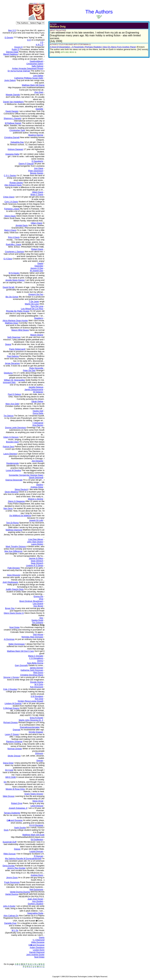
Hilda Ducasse (38, 942)
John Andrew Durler (35, 955)
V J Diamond (39, 940)
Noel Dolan (39, 957)
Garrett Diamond (37, 952)
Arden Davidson (37, 947)
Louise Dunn (39, 950)
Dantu (42, 937)
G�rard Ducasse (37, 945)
